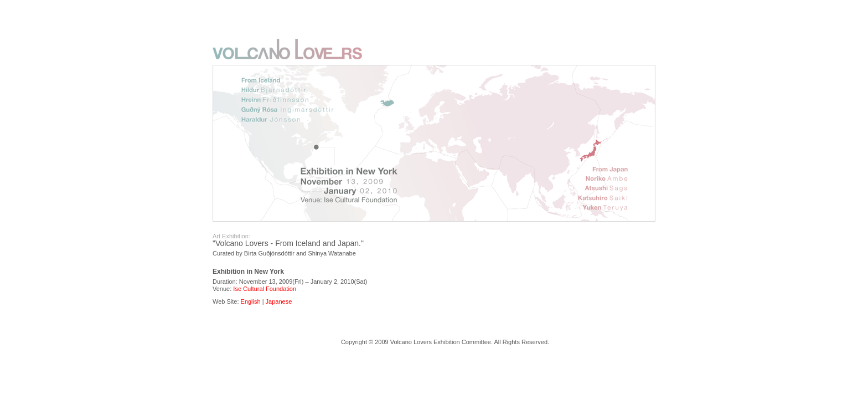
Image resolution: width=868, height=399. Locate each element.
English (251, 301)
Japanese (279, 301)
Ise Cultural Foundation (265, 289)
